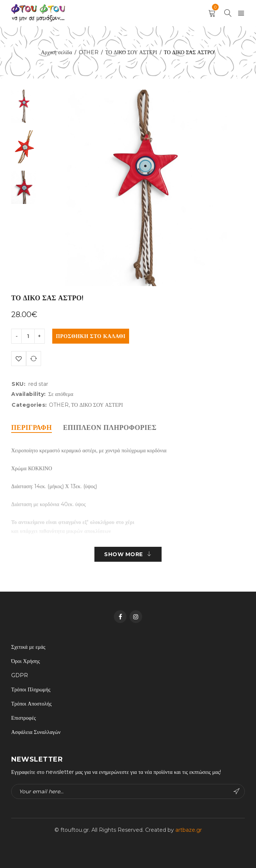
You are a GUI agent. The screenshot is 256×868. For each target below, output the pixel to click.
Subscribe (237, 791)
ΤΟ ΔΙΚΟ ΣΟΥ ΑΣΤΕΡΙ (131, 52)
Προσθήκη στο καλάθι (91, 336)
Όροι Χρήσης (26, 661)
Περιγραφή (32, 428)
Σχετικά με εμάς (28, 647)
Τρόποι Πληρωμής (31, 689)
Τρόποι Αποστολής (31, 704)
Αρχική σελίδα (57, 52)
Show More (124, 554)
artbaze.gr (189, 830)
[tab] (32, 428)
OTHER (89, 52)
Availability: (29, 394)
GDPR (20, 675)
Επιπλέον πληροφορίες (110, 428)
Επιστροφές (24, 718)
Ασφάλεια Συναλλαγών (36, 732)
